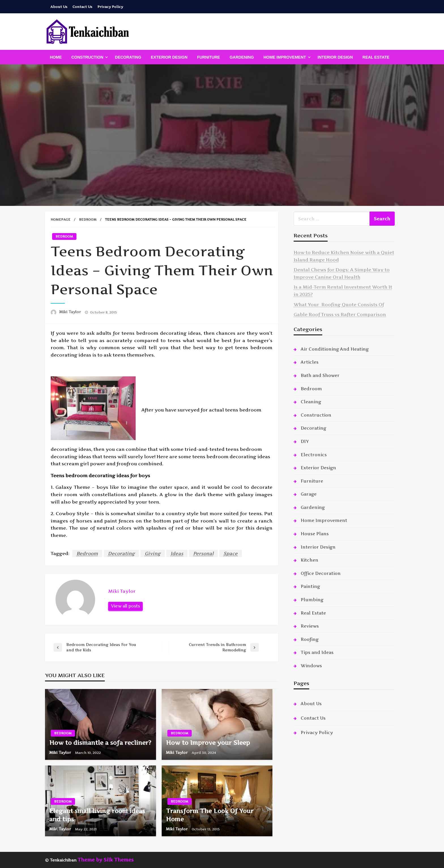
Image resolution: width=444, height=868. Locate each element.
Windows (311, 666)
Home (56, 57)
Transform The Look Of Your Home (210, 815)
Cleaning (311, 402)
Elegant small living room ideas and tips (97, 815)
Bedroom (88, 219)
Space (230, 553)
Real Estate (376, 57)
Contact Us (82, 7)
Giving (153, 553)
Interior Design (335, 57)
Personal (203, 553)
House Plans (315, 534)
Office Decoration (321, 573)
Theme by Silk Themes (106, 860)
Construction (87, 57)
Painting (310, 586)
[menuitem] (56, 57)
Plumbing (312, 600)
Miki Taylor (71, 312)
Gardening (242, 57)
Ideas (177, 553)
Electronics (314, 455)
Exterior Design (169, 57)
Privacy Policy (110, 7)
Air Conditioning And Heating (335, 349)
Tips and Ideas (317, 652)
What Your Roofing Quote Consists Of (339, 304)
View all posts (125, 606)
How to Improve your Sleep (208, 743)
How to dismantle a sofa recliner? (100, 743)
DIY (305, 441)
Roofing (310, 639)
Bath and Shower (320, 375)
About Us (59, 7)
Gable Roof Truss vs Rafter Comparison (340, 314)
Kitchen (309, 560)
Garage (309, 494)
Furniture (209, 57)
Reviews (310, 626)
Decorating (128, 57)
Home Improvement (285, 57)
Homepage (61, 219)
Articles (310, 362)
